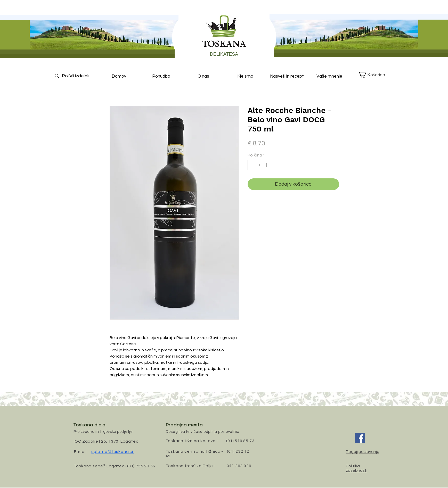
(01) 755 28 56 (141, 466)
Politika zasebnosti (357, 468)
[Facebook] (360, 438)
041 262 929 (239, 466)
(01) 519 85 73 (240, 441)
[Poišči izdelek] (80, 76)
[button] (375, 75)
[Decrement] (252, 165)
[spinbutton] (259, 165)
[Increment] (267, 165)
